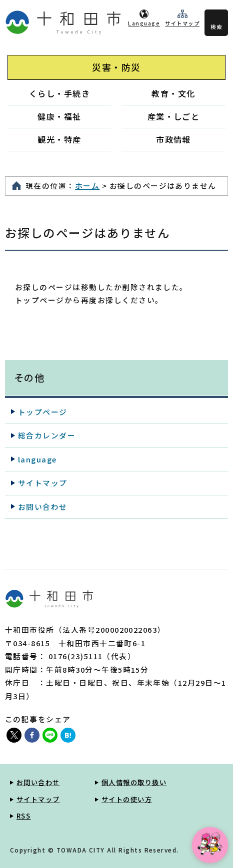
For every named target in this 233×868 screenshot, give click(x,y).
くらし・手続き (59, 93)
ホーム (87, 186)
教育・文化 (173, 93)
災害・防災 (116, 67)
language (37, 459)
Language (144, 23)
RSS (23, 816)
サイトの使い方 (127, 799)
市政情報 (173, 139)
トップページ (43, 412)
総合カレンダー (47, 435)
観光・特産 (59, 139)
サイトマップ (182, 23)
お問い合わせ (43, 507)
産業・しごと (174, 116)
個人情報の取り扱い (134, 782)
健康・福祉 (59, 116)
